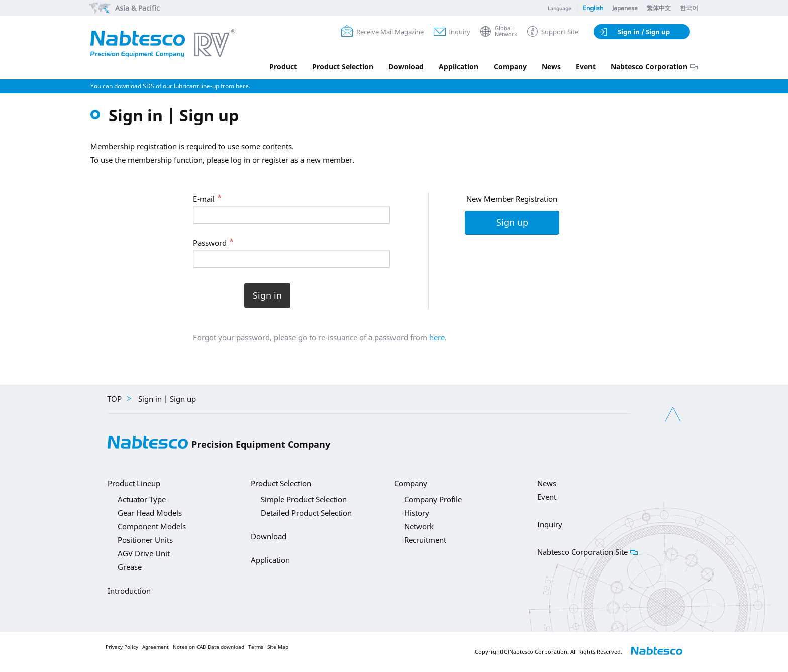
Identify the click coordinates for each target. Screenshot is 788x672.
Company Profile (433, 499)
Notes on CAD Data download (209, 647)
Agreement (156, 647)
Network (419, 526)
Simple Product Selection (304, 499)
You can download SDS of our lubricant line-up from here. (170, 86)
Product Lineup (134, 483)
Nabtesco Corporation (649, 67)
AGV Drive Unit (144, 553)
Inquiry (460, 32)
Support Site (560, 32)
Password (210, 243)
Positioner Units (145, 540)
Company (510, 67)
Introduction (129, 591)
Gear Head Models (150, 513)
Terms (256, 647)
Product (283, 67)
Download (406, 67)
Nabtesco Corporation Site (582, 552)
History (417, 513)
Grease (130, 567)
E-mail (204, 199)
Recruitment (425, 540)
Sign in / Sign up (644, 32)
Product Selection (343, 67)
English (593, 8)
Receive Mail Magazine (390, 32)
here (437, 337)
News (551, 67)
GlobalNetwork (506, 31)
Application (459, 67)
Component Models (152, 526)
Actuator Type (142, 499)
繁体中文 (659, 8)
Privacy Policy (122, 647)
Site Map (278, 647)
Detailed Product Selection (306, 513)
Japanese (625, 8)
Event (586, 67)
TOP (114, 399)
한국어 (689, 8)
